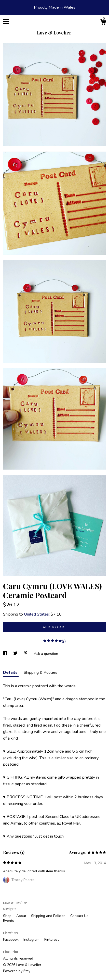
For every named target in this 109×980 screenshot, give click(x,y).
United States (36, 614)
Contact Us (79, 916)
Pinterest (52, 940)
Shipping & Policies (40, 672)
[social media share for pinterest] (26, 654)
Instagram (32, 940)
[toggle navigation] (6, 21)
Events (9, 921)
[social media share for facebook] (6, 654)
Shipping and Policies (49, 916)
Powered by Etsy (17, 971)
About (22, 916)
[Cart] (103, 23)
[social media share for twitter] (16, 654)
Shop (8, 916)
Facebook (11, 940)
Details (11, 672)
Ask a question (46, 654)
